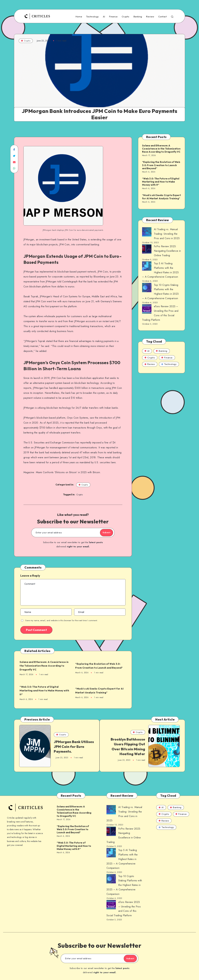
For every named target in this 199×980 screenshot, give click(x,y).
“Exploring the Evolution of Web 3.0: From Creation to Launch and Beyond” (101, 666)
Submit (103, 533)
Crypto (126, 17)
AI (104, 17)
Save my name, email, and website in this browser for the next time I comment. (61, 620)
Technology (92, 17)
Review (150, 17)
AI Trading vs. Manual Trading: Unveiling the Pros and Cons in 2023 (167, 234)
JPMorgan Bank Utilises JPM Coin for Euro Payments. (71, 748)
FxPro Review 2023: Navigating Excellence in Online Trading (167, 251)
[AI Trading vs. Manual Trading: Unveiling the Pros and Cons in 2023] (147, 233)
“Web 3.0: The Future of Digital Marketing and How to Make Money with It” (44, 691)
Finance (113, 17)
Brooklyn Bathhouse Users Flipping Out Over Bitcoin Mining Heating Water (128, 748)
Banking (138, 17)
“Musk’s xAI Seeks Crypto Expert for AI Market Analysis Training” (100, 691)
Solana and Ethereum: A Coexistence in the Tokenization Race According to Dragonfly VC (43, 666)
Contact (163, 17)
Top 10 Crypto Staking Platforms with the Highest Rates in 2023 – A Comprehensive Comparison (124, 881)
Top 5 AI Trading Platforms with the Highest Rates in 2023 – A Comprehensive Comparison (122, 855)
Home (79, 17)
